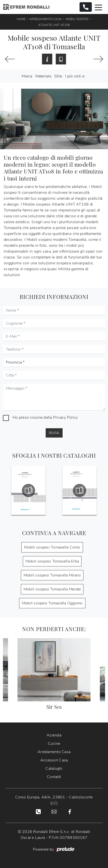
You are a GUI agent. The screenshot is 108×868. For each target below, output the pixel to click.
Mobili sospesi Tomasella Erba (52, 561)
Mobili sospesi (77, 19)
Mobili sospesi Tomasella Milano (52, 575)
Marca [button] (27, 76)
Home (21, 19)
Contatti (54, 777)
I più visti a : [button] (76, 76)
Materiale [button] (43, 76)
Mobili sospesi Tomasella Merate (52, 589)
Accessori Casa (54, 760)
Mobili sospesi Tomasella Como (52, 547)
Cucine (54, 744)
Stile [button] (58, 76)
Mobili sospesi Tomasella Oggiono (52, 603)
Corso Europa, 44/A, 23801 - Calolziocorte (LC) (54, 800)
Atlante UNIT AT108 (54, 25)
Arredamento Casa (46, 19)
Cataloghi (54, 769)
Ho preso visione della (45, 417)
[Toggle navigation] (98, 7)
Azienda (54, 735)
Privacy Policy (66, 417)
